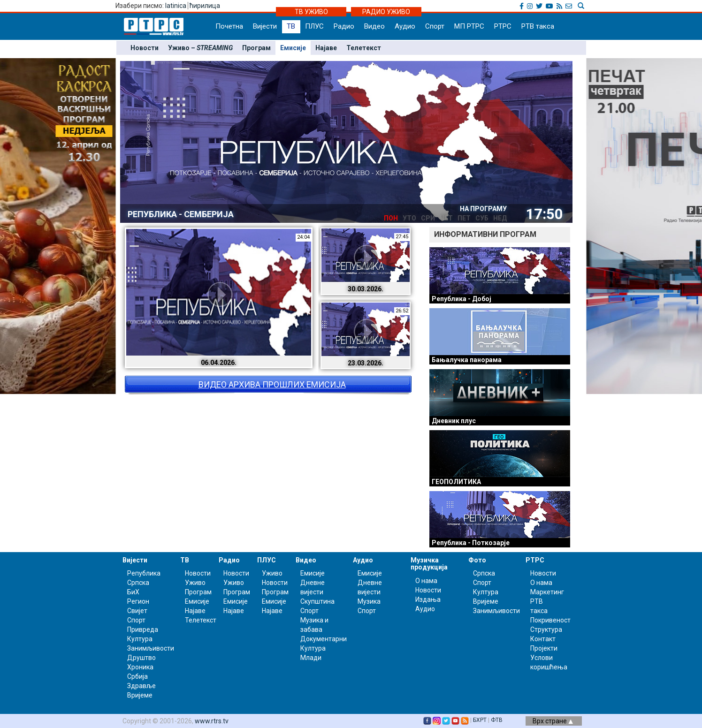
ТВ (291, 26)
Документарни (324, 639)
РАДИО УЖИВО (386, 12)
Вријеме (140, 695)
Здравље (141, 686)
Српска (484, 573)
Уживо (195, 583)
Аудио (405, 26)
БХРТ (480, 720)
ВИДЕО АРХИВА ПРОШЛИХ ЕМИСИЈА (272, 384)
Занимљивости (151, 648)
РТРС (503, 26)
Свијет (137, 611)
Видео (374, 26)
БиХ (133, 592)
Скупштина (317, 601)
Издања (428, 599)
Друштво (141, 658)
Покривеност (550, 620)
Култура (140, 639)
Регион (138, 601)
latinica (176, 6)
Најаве (326, 48)
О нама (426, 581)
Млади (311, 658)
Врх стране (553, 721)
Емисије (293, 48)
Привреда (143, 629)
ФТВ (497, 720)
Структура (546, 629)
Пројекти (544, 648)
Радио (344, 26)
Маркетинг (547, 592)
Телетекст (364, 48)
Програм (256, 48)
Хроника (140, 667)
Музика (369, 601)
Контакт (543, 639)
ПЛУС (314, 26)
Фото (477, 560)
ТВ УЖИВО (311, 12)
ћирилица (205, 6)
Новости (145, 48)
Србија (137, 676)
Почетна (229, 26)
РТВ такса (538, 26)
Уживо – (200, 48)
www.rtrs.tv (212, 721)
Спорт (435, 26)
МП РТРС (469, 26)
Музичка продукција (429, 564)
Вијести (265, 26)
